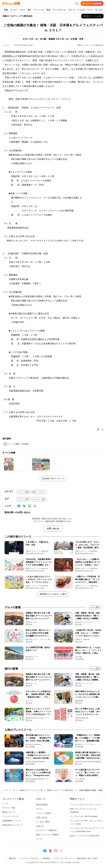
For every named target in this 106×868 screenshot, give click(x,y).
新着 (6, 10)
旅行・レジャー (39, 492)
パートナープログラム (29, 858)
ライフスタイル (59, 10)
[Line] (30, 506)
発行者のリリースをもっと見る (53, 594)
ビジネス (81, 10)
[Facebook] (19, 506)
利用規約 (46, 858)
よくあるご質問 (43, 822)
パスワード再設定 (44, 813)
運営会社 (13, 858)
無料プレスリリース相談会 (47, 835)
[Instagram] (56, 851)
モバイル (99, 10)
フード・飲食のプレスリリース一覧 (27, 790)
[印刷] (35, 506)
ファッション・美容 (42, 10)
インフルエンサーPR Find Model (84, 816)
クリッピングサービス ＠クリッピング (86, 805)
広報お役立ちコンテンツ (13, 825)
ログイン (40, 809)
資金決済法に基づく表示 (87, 858)
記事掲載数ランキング (12, 821)
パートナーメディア (11, 816)
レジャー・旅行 (39, 499)
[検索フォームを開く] (77, 3)
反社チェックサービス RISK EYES (85, 836)
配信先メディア (9, 812)
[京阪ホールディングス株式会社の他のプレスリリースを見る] (92, 16)
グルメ (22, 10)
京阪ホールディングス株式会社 (90, 45)
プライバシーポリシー (63, 858)
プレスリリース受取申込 (46, 830)
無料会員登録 (42, 805)
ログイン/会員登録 (92, 3)
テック (90, 10)
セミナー (40, 839)
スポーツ (72, 10)
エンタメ (14, 10)
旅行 (29, 10)
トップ (5, 790)
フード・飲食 (23, 492)
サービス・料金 (9, 808)
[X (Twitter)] (24, 506)
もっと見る (95, 607)
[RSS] (61, 851)
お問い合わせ (53, 529)
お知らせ (40, 826)
